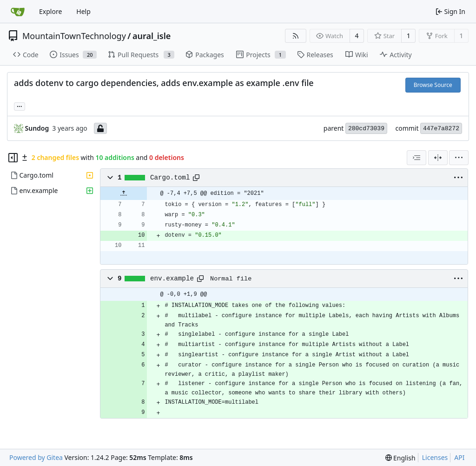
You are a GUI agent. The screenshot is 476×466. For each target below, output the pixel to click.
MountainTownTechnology (74, 36)
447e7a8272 (441, 129)
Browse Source (433, 85)
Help (83, 11)
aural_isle (152, 36)
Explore (50, 11)
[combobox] (416, 158)
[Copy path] (196, 178)
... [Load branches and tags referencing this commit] (20, 106)
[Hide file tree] (13, 158)
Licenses (435, 457)
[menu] (459, 158)
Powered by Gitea (36, 457)
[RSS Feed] (296, 36)
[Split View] (438, 158)
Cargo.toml (170, 178)
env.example (172, 279)
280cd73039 (366, 129)
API (459, 457)
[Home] (18, 12)
